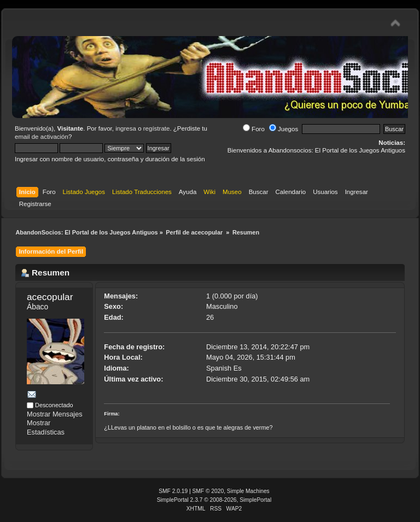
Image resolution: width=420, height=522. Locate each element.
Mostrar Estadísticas (46, 427)
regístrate (157, 128)
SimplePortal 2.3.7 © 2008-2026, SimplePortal (214, 500)
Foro (254, 129)
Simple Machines (248, 491)
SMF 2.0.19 (173, 491)
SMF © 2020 (208, 491)
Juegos (284, 129)
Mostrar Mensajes (55, 414)
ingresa (126, 128)
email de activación (42, 137)
